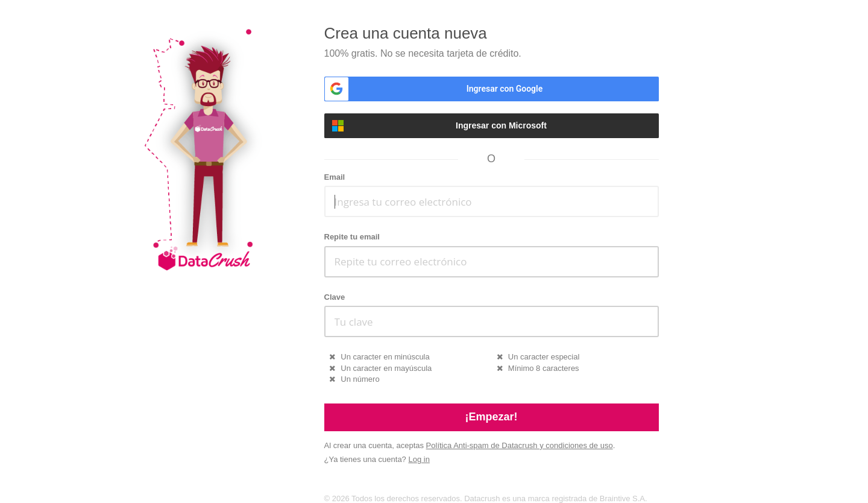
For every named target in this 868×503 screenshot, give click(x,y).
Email (335, 177)
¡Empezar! (491, 417)
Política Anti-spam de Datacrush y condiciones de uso (520, 445)
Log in (419, 459)
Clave (335, 297)
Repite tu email (352, 237)
